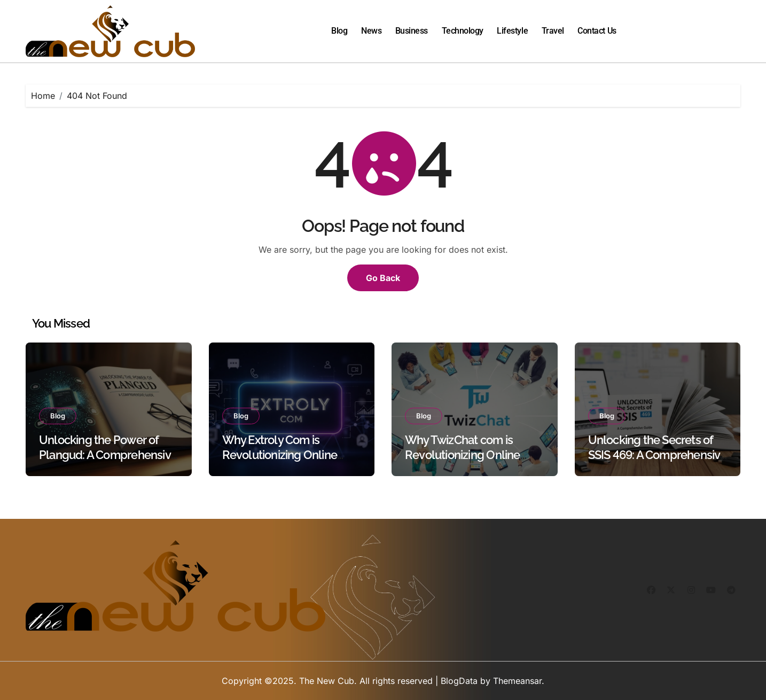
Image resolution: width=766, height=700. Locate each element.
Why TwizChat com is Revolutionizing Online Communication (463, 455)
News (371, 31)
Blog (339, 31)
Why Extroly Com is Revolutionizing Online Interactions (280, 455)
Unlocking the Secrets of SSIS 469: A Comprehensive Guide (658, 455)
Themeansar (517, 681)
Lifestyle (512, 31)
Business (412, 31)
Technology (463, 31)
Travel (553, 31)
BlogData (459, 681)
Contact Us (597, 31)
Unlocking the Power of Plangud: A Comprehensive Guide (108, 455)
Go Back (383, 278)
